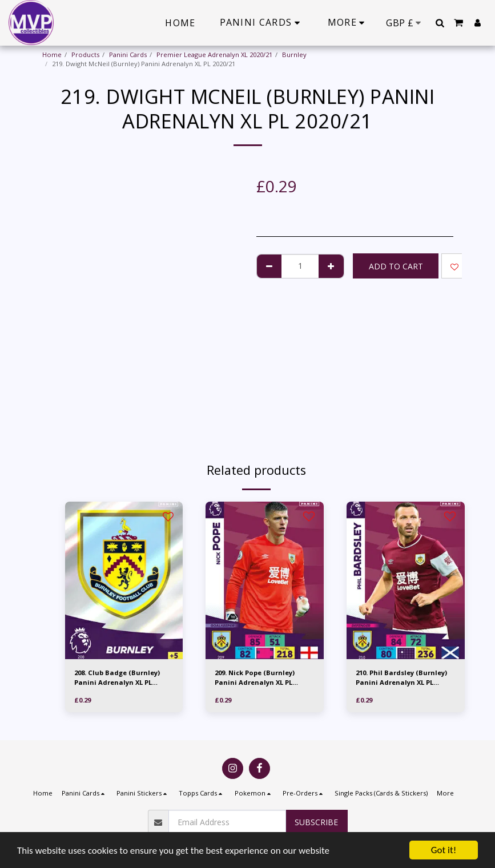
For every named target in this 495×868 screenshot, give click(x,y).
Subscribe (316, 822)
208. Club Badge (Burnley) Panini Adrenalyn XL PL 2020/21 (117, 678)
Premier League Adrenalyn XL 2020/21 (214, 54)
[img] (124, 580)
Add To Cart (396, 266)
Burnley (294, 54)
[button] (440, 23)
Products (85, 54)
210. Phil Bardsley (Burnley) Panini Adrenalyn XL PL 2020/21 (401, 678)
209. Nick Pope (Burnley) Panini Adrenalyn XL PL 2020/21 (255, 678)
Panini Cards (128, 54)
